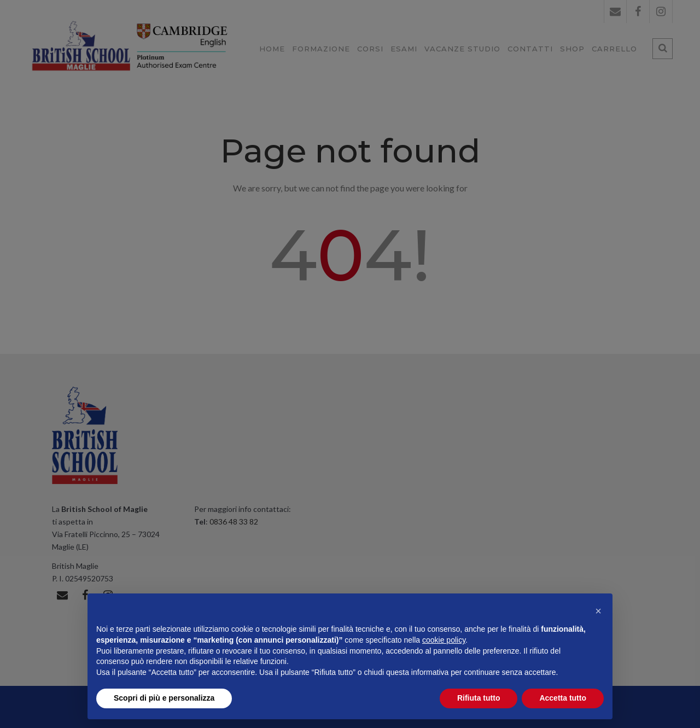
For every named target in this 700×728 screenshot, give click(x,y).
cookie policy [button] (444, 640)
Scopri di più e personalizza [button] (164, 698)
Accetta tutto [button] (563, 698)
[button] (598, 611)
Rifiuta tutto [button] (479, 698)
